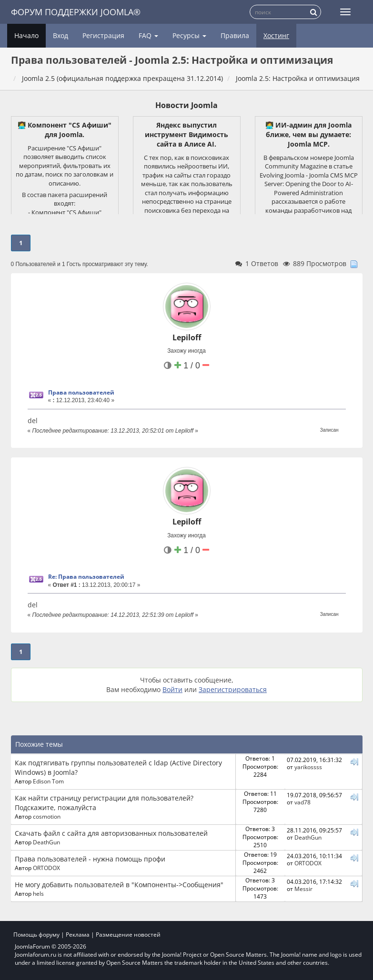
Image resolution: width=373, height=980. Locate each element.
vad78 (302, 802)
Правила (235, 35)
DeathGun (46, 842)
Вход (60, 35)
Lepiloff (187, 337)
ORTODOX (46, 868)
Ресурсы (189, 35)
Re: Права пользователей (86, 577)
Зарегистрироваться (233, 689)
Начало (26, 35)
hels (38, 893)
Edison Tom (48, 781)
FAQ (148, 35)
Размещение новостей (128, 935)
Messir (303, 889)
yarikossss (308, 767)
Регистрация (103, 35)
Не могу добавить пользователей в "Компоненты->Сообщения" (119, 885)
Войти (172, 689)
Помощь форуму (36, 935)
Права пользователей (81, 392)
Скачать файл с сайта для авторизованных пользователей (111, 833)
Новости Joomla (186, 105)
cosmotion (47, 816)
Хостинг (276, 35)
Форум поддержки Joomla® (76, 12)
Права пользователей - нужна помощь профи (90, 859)
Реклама (78, 935)
